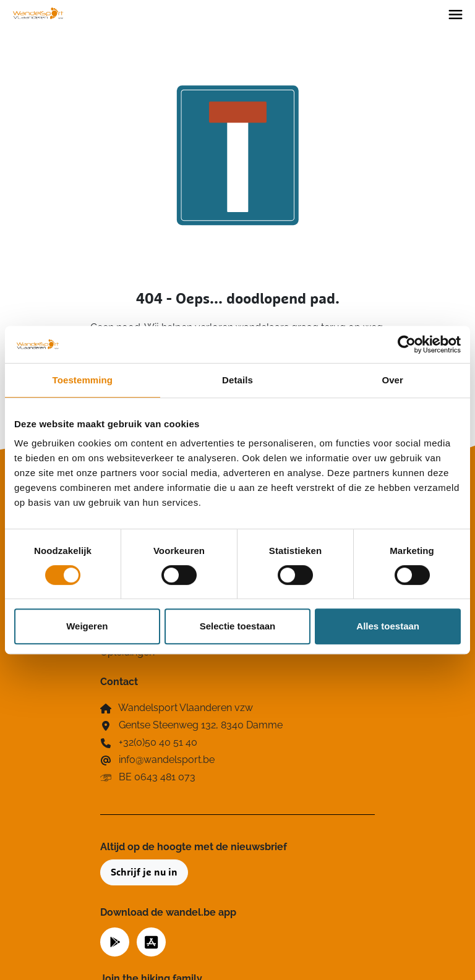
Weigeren (87, 626)
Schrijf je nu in (144, 872)
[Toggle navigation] (456, 14)
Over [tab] (392, 380)
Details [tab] (237, 380)
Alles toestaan (388, 626)
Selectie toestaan (238, 626)
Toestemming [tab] (83, 380)
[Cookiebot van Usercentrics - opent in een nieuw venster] (407, 344)
